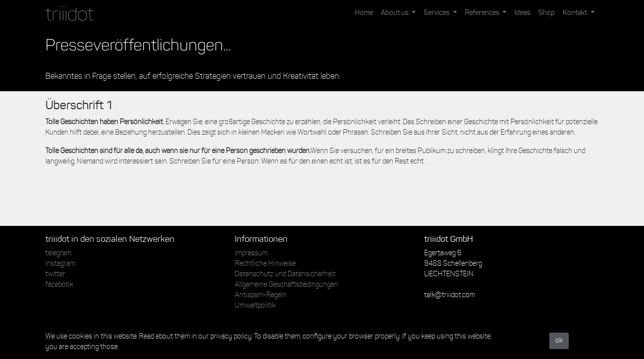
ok (559, 341)
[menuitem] (364, 13)
